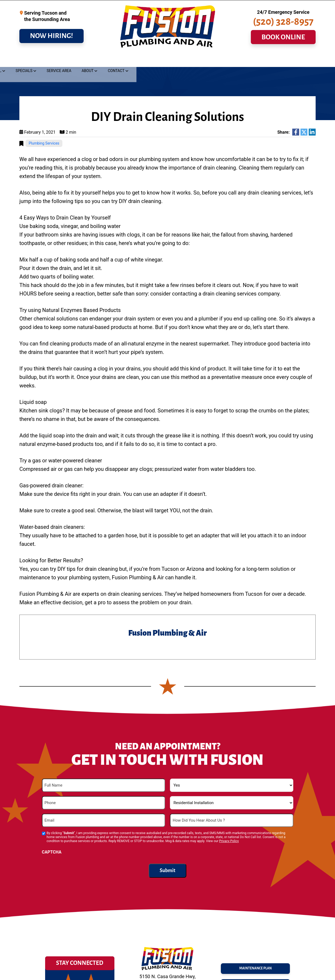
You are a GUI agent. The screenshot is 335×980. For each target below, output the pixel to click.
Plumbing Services (44, 143)
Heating (138, 60)
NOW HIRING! (51, 40)
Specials (206, 60)
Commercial (172, 60)
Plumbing (33, 60)
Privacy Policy (229, 841)
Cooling (108, 60)
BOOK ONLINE (283, 41)
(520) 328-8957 (283, 26)
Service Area (241, 60)
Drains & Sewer (71, 60)
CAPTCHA (52, 852)
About (270, 60)
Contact (299, 60)
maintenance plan (255, 966)
